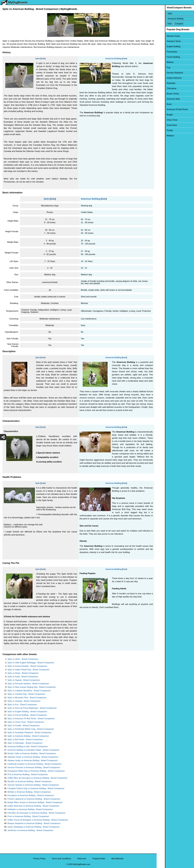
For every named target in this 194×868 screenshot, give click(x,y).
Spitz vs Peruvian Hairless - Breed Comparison (28, 684)
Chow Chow (164, 120)
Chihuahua (163, 88)
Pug (160, 67)
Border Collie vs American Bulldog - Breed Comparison (32, 753)
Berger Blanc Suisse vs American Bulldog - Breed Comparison (35, 802)
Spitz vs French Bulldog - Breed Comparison (27, 715)
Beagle (161, 115)
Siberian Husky (165, 36)
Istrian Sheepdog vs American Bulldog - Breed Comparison (34, 827)
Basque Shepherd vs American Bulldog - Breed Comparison (34, 823)
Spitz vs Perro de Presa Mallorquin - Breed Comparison (32, 708)
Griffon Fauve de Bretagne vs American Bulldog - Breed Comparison (38, 820)
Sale (43, 58)
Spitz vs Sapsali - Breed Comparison (24, 680)
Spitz (38, 58)
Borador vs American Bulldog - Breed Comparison (30, 781)
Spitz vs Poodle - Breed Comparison (24, 726)
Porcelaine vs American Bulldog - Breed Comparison (31, 795)
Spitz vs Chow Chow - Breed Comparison (26, 722)
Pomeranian (164, 52)
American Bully (165, 99)
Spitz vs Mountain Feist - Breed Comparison (27, 698)
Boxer (161, 104)
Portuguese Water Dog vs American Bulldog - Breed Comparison (36, 771)
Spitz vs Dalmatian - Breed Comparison (25, 743)
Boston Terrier (164, 94)
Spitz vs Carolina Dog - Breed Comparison (26, 694)
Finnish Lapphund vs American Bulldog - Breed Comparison (34, 799)
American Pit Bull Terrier (169, 109)
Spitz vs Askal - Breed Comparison (23, 677)
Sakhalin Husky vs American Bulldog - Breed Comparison (33, 757)
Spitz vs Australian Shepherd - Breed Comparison (29, 733)
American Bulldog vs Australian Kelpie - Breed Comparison (33, 750)
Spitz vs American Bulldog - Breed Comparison (28, 736)
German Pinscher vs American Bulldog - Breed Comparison (34, 767)
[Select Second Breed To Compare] (175, 19)
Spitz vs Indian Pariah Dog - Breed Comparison (28, 670)
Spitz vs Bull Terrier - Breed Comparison (25, 739)
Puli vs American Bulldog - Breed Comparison (28, 774)
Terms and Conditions (61, 859)
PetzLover (82, 859)
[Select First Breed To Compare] (175, 14)
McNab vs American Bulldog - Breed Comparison (29, 792)
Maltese (162, 62)
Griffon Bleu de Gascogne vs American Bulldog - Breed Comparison (37, 778)
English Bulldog (165, 46)
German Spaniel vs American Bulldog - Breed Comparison (33, 785)
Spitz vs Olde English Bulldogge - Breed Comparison (31, 663)
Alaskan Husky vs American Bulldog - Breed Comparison (33, 760)
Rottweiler (163, 83)
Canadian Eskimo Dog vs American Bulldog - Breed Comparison (36, 788)
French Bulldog (165, 57)
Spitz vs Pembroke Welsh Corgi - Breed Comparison (31, 729)
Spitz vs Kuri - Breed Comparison (22, 705)
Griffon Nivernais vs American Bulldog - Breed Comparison (33, 806)
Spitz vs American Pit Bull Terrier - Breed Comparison (31, 719)
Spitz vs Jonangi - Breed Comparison (24, 701)
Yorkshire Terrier (165, 41)
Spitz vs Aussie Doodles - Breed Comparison (27, 666)
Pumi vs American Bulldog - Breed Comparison (28, 816)
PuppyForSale (99, 859)
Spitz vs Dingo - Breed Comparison (23, 673)
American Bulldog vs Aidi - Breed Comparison (28, 746)
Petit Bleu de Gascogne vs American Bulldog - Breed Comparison (36, 813)
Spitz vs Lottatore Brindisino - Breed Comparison (29, 691)
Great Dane (163, 125)
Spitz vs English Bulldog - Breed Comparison (27, 712)
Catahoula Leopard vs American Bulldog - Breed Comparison (34, 764)
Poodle (161, 130)
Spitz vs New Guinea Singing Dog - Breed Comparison (32, 687)
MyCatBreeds (117, 859)
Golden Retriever (166, 78)
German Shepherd (166, 73)
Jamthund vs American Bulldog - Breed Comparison (30, 830)
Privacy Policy (39, 859)
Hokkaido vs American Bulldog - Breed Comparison (30, 809)
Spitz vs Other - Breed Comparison (23, 659)
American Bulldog (113, 58)
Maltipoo (162, 136)
